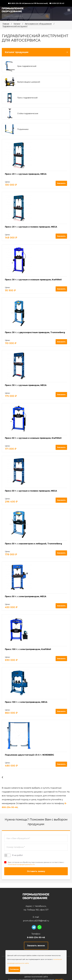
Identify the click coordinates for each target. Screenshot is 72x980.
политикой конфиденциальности (21, 864)
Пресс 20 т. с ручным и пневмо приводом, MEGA (31, 227)
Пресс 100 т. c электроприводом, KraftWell (28, 649)
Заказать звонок (36, 946)
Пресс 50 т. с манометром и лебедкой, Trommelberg (33, 544)
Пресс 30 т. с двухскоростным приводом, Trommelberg (35, 332)
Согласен (14, 969)
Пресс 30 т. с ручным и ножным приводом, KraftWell (33, 280)
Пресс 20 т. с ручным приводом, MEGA (26, 174)
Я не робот (14, 855)
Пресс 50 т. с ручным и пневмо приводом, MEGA (31, 491)
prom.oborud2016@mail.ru (36, 921)
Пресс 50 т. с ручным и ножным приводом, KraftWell (33, 438)
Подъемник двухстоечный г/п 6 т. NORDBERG (29, 755)
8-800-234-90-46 (36, 937)
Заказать (61, 183)
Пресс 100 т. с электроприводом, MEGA (26, 702)
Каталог (17, 24)
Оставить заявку (36, 871)
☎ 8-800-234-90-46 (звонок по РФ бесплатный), (28, 3)
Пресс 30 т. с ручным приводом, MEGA (26, 385)
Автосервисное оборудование (38, 24)
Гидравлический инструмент (15, 26)
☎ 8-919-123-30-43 (57, 3)
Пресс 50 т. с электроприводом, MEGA (26, 596)
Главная (6, 24)
